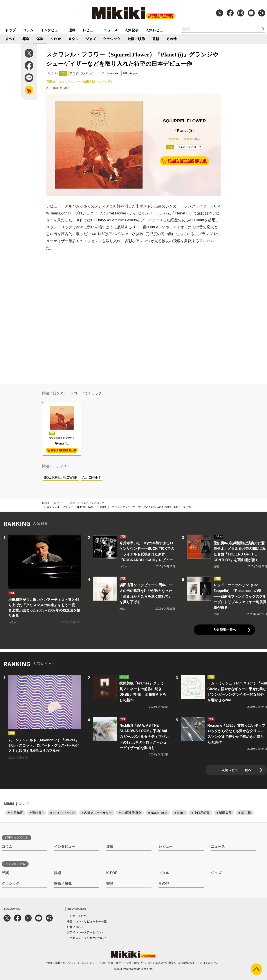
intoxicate (113, 73)
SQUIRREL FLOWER (61, 478)
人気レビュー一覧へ (236, 770)
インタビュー (51, 30)
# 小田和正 (15, 813)
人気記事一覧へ (225, 630)
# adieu (179, 813)
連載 (72, 30)
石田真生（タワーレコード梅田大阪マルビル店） (80, 82)
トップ (11, 30)
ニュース (111, 30)
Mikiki (45, 503)
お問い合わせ (75, 927)
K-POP (56, 39)
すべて (10, 39)
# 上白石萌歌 (200, 813)
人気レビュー (156, 30)
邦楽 (26, 39)
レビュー (90, 30)
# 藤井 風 (245, 813)
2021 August (130, 73)
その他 (171, 39)
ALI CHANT (92, 478)
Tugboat (188, 139)
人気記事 (132, 30)
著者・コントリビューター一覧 (87, 921)
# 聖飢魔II (37, 813)
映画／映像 (136, 39)
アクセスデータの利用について (87, 938)
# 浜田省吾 (224, 813)
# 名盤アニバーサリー (97, 813)
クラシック (112, 39)
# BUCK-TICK (158, 813)
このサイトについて (80, 916)
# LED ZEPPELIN (62, 813)
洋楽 (40, 39)
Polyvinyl (174, 139)
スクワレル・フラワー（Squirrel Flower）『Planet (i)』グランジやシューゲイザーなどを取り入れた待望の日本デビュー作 (119, 507)
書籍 (156, 39)
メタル (73, 39)
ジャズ (91, 39)
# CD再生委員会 (130, 813)
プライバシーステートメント (85, 932)
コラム (28, 30)
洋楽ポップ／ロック (82, 73)
